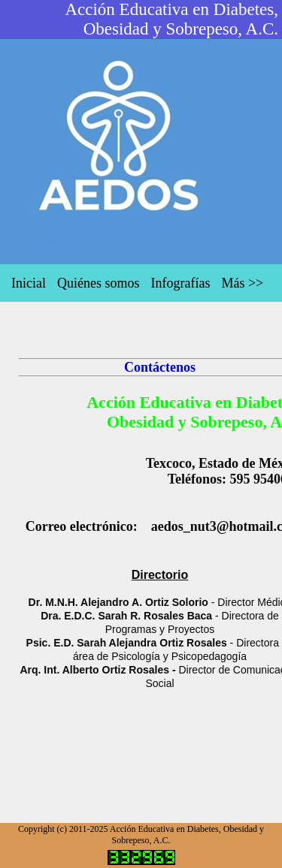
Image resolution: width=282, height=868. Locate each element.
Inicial (29, 283)
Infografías (180, 283)
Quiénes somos (99, 283)
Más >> (242, 283)
